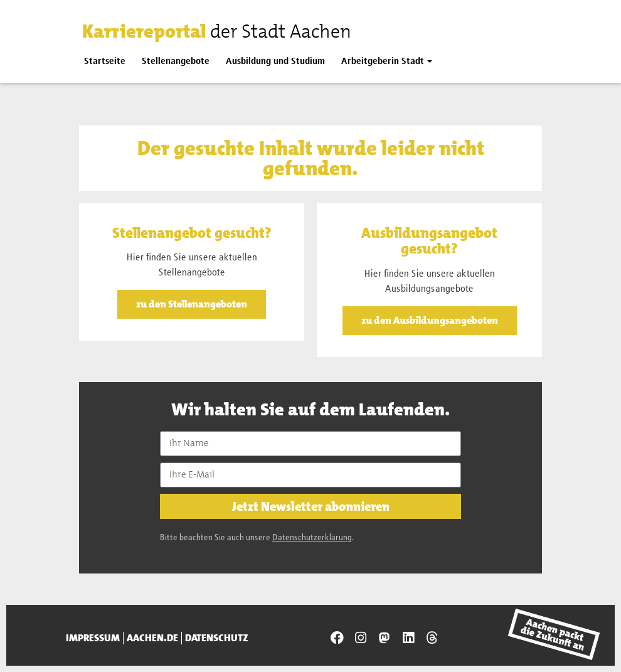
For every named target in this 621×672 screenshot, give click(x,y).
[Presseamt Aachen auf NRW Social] (385, 638)
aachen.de (152, 638)
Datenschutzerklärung (312, 538)
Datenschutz (217, 638)
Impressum (93, 638)
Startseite (105, 61)
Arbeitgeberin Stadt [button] (383, 61)
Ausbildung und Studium (275, 61)
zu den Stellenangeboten (192, 304)
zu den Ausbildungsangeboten (430, 320)
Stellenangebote (176, 61)
